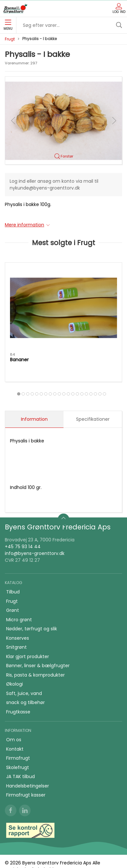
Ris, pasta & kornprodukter (35, 675)
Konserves (18, 638)
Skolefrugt (18, 767)
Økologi (15, 684)
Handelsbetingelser (28, 786)
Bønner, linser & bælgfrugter (38, 666)
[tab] (19, 394)
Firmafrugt (18, 758)
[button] (64, 120)
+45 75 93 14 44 (23, 547)
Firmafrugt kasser (26, 795)
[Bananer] (64, 308)
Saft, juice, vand (24, 693)
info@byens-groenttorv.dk (35, 553)
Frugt (10, 39)
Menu (8, 25)
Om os (14, 740)
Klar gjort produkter (28, 656)
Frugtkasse (18, 712)
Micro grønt (19, 620)
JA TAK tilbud (20, 776)
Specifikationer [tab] (93, 419)
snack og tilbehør (25, 702)
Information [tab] (34, 419)
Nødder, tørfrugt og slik (32, 629)
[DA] (15, 9)
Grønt (13, 610)
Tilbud (13, 592)
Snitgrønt (16, 647)
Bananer (19, 360)
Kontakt (15, 749)
